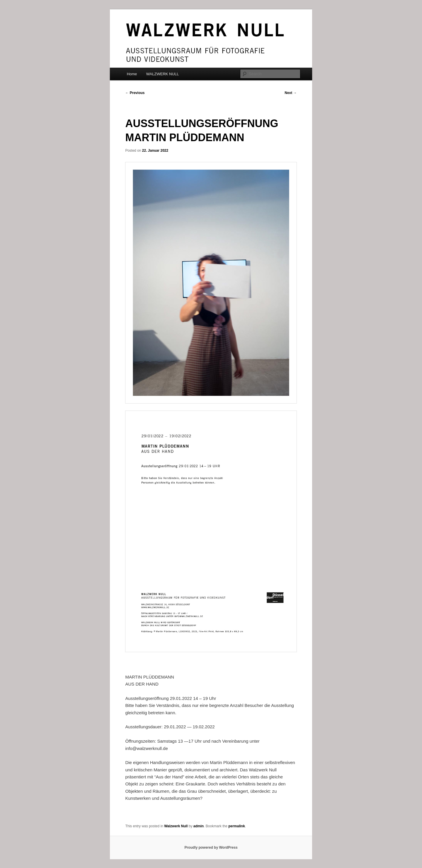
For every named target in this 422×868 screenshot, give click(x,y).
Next (291, 93)
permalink (237, 826)
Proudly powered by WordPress (211, 848)
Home (132, 74)
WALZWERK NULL (162, 74)
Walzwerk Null (176, 826)
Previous (135, 93)
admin (199, 826)
